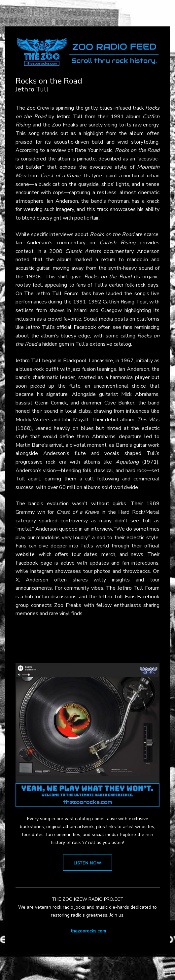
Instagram (42, 571)
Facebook (27, 563)
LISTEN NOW (87, 863)
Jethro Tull (70, 117)
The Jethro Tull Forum (51, 294)
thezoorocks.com (88, 931)
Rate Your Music (93, 150)
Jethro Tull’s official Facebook (61, 327)
